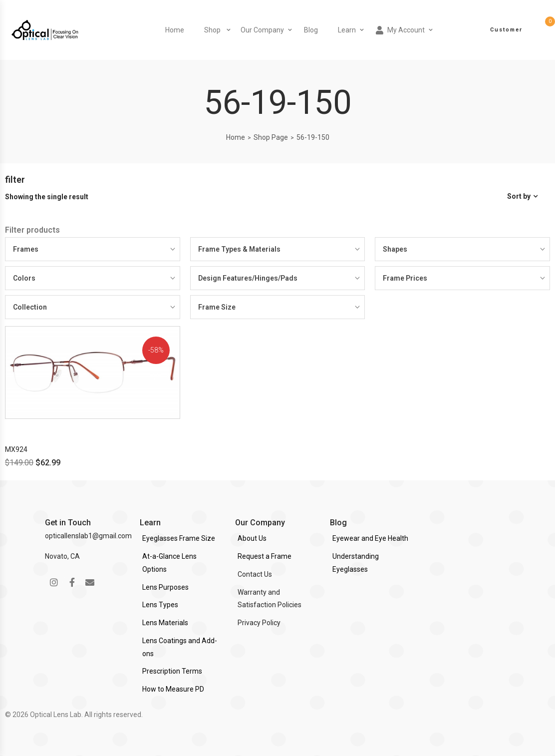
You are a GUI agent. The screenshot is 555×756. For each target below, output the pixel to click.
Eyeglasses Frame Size (179, 538)
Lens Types (160, 605)
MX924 (16, 449)
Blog (311, 30)
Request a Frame (265, 556)
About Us (252, 538)
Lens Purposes (165, 587)
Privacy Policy (259, 623)
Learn (347, 30)
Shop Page (271, 137)
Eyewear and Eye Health (370, 538)
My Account (400, 30)
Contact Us (255, 574)
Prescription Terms (172, 671)
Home (175, 30)
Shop (212, 30)
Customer (506, 30)
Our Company (262, 30)
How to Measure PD (173, 689)
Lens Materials (165, 623)
